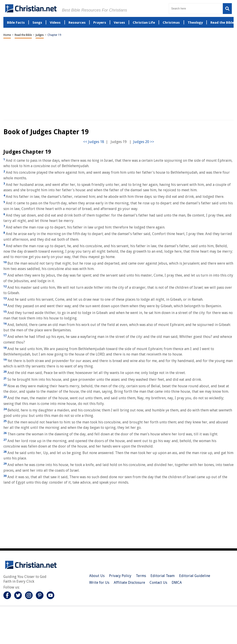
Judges (40, 35)
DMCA (177, 583)
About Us (97, 576)
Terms (141, 576)
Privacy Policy (120, 576)
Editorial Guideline (195, 576)
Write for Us (99, 583)
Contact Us (158, 583)
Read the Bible (23, 35)
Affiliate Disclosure (129, 583)
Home (7, 35)
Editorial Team (163, 576)
